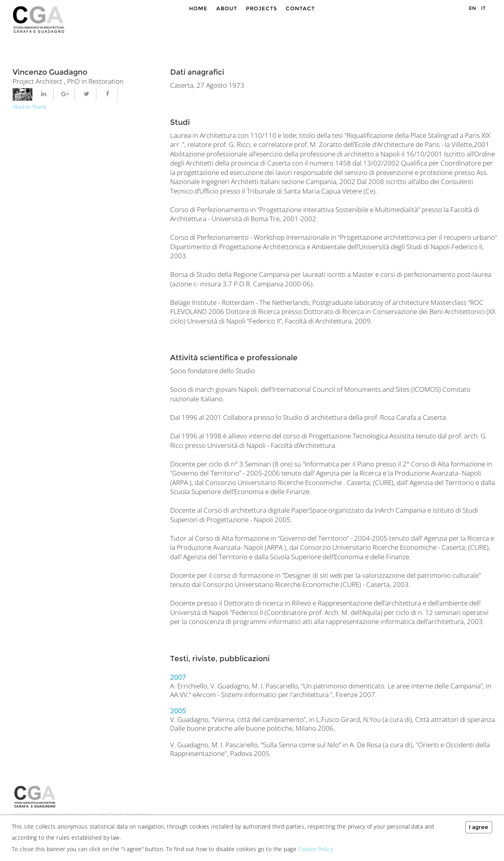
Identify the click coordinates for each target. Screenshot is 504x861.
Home (198, 8)
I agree (479, 827)
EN (472, 8)
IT (483, 8)
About (227, 8)
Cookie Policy (316, 849)
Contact (300, 8)
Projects (261, 8)
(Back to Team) (29, 107)
